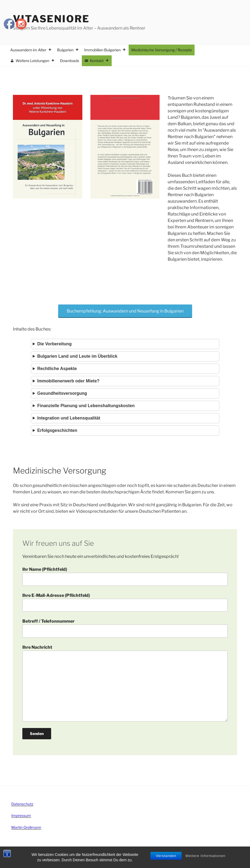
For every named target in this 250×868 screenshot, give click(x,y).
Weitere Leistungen (35, 61)
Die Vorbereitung (54, 344)
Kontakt (99, 61)
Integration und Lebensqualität (69, 418)
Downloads (70, 61)
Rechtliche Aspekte (57, 369)
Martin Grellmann (26, 827)
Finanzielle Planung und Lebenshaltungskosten (86, 406)
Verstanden (166, 856)
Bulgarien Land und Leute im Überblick (77, 356)
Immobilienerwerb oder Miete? (68, 381)
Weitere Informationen (205, 856)
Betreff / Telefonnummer (125, 628)
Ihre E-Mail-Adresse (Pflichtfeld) (125, 602)
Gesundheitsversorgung (62, 393)
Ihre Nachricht (125, 683)
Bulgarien (68, 50)
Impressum (21, 815)
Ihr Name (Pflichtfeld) (125, 576)
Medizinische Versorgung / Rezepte (162, 50)
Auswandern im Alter (31, 50)
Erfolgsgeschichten (57, 430)
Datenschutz (22, 804)
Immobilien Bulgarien (105, 50)
